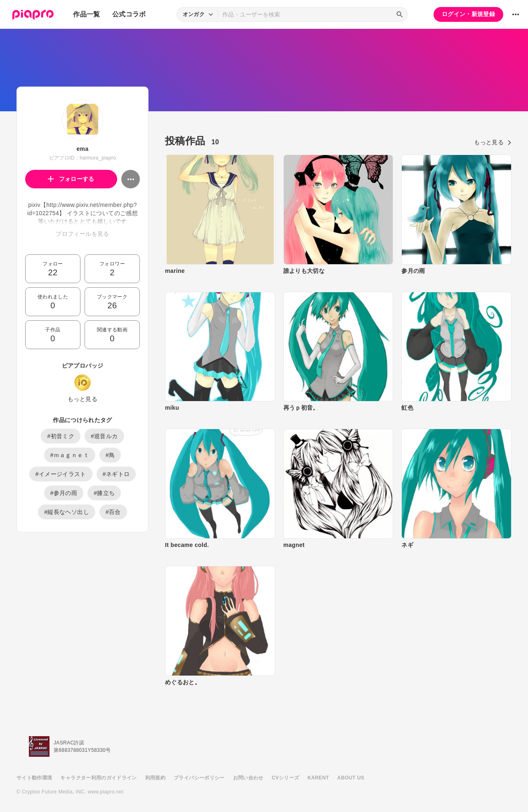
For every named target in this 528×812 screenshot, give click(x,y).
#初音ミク (61, 436)
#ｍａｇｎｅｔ (70, 455)
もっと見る (82, 399)
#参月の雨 (64, 493)
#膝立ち (104, 493)
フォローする (71, 179)
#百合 (113, 512)
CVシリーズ (286, 778)
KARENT (318, 778)
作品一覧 (86, 14)
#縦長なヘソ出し (67, 512)
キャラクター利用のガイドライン (98, 778)
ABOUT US (351, 778)
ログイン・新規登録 (468, 14)
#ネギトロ (116, 474)
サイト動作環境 (34, 778)
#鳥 (110, 455)
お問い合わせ (248, 778)
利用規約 (155, 778)
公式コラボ (129, 14)
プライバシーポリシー (199, 778)
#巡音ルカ (104, 436)
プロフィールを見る (82, 234)
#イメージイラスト (61, 474)
